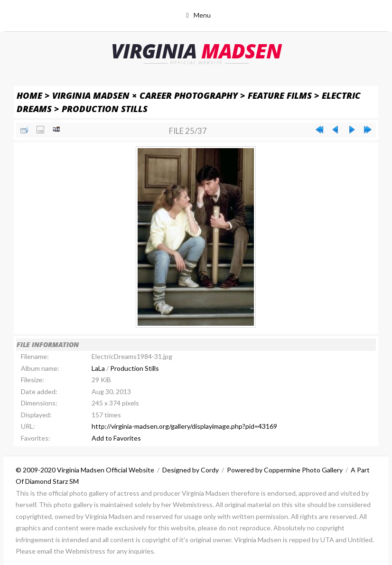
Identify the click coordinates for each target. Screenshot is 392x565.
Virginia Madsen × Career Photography (145, 95)
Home (29, 95)
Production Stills (105, 108)
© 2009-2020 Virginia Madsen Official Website (85, 470)
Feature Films (280, 95)
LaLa (98, 368)
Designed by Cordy (191, 470)
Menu (202, 15)
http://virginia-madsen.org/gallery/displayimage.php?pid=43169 (184, 426)
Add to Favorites (116, 438)
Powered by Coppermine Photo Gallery (285, 470)
